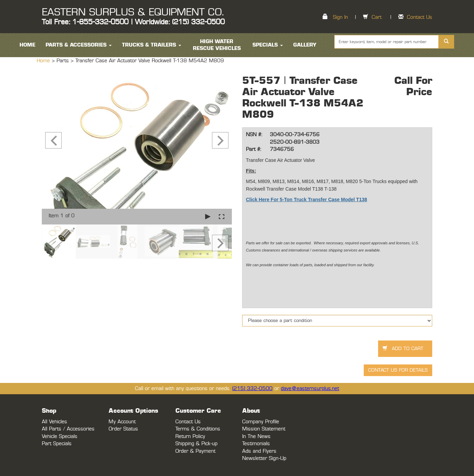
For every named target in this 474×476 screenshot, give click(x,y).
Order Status (123, 429)
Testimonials (256, 444)
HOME (27, 45)
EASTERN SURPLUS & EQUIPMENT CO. (133, 12)
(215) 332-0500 (252, 389)
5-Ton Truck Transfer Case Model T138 (323, 200)
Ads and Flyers (259, 451)
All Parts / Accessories (68, 429)
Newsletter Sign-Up (264, 458)
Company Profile (261, 422)
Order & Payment (195, 451)
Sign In (340, 17)
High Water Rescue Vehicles (217, 45)
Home (44, 61)
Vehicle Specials (60, 436)
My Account (122, 422)
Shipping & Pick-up (196, 444)
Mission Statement (264, 429)
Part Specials (57, 444)
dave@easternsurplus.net (310, 389)
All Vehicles (54, 422)
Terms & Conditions (198, 429)
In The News (256, 436)
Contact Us (420, 17)
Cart (377, 17)
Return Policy (190, 436)
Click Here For (262, 200)
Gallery (305, 45)
